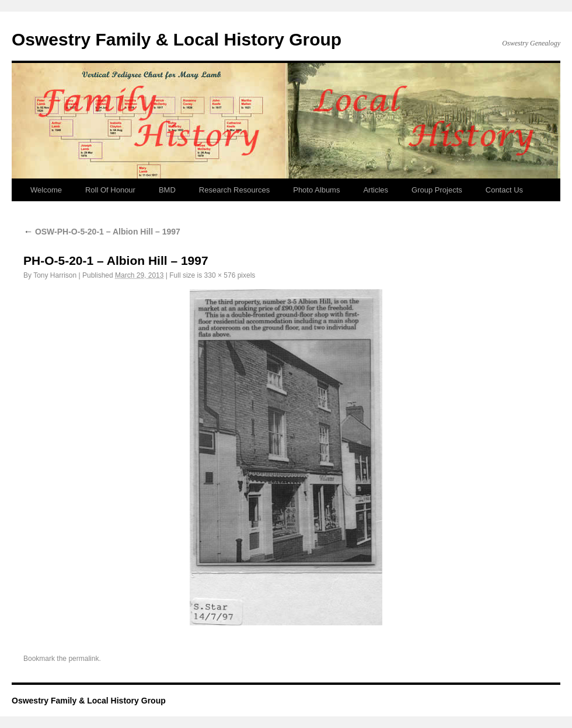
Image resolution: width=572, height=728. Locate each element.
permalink (83, 659)
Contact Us (504, 190)
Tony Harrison (55, 275)
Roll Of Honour (110, 190)
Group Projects (437, 190)
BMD (167, 190)
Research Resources (234, 190)
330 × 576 (220, 275)
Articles (376, 190)
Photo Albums (316, 190)
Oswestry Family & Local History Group (177, 39)
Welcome (46, 190)
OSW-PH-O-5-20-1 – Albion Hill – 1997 (102, 232)
